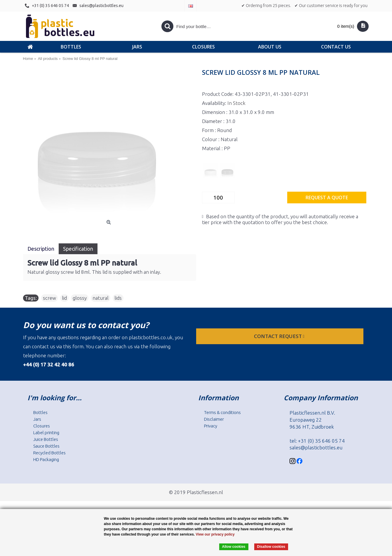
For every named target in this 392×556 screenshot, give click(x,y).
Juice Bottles (46, 439)
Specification (78, 249)
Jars (37, 419)
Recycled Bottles (49, 453)
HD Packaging (46, 459)
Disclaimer (214, 419)
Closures (42, 426)
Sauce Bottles (46, 446)
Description (41, 249)
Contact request (280, 336)
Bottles (40, 412)
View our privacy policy (215, 534)
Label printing (46, 433)
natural (101, 298)
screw (49, 298)
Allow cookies (234, 547)
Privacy (211, 426)
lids (118, 298)
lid (64, 298)
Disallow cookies (271, 547)
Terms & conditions (222, 412)
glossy (80, 298)
